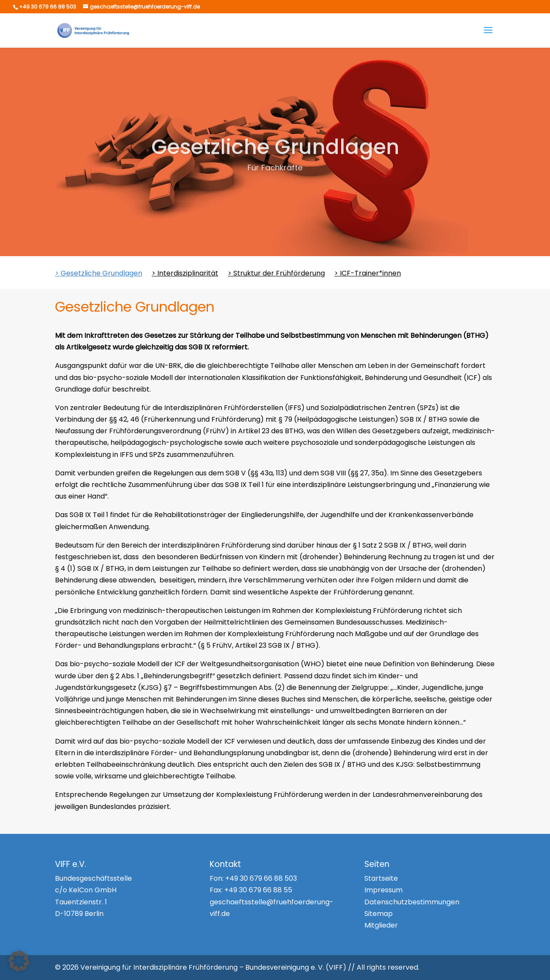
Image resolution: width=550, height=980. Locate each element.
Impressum (383, 890)
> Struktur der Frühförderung (276, 274)
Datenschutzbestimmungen (412, 902)
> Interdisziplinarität (185, 274)
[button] (19, 961)
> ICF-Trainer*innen (368, 274)
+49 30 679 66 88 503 (261, 878)
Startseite (381, 878)
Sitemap (379, 914)
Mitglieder (381, 925)
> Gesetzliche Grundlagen (99, 274)
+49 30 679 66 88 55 (258, 890)
